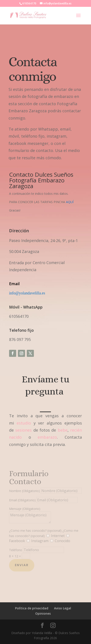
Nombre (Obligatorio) (24, 491)
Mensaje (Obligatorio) (25, 509)
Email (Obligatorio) (22, 500)
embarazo (47, 434)
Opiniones (43, 613)
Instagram (40, 541)
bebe (63, 427)
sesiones (23, 427)
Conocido (62, 541)
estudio (24, 420)
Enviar (22, 565)
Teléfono (16, 550)
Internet (58, 536)
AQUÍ (70, 202)
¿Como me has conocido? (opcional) (35, 531)
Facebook (17, 541)
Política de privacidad (32, 608)
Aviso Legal (63, 608)
